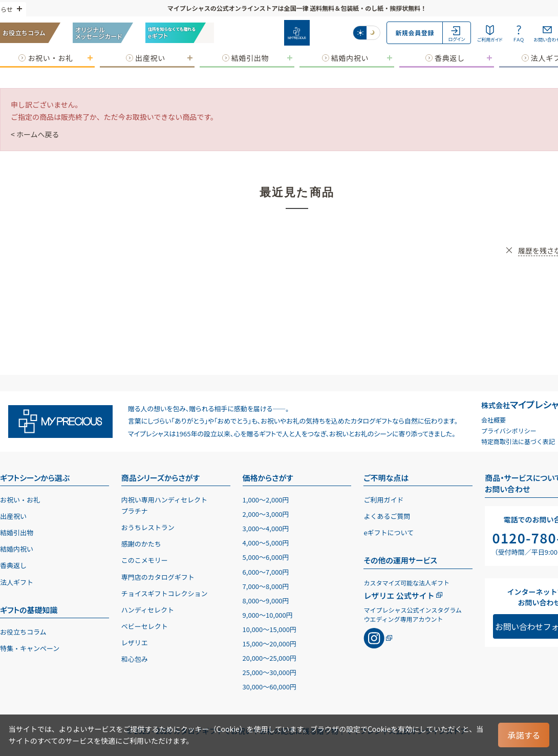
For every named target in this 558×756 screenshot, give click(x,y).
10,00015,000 (270, 629)
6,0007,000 (266, 572)
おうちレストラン (148, 527)
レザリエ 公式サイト (399, 595)
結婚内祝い (17, 549)
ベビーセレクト (145, 626)
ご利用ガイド (383, 500)
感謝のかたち (141, 544)
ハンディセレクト (148, 610)
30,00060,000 (270, 687)
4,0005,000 (266, 543)
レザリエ (135, 643)
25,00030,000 (270, 672)
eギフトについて (389, 532)
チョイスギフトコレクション (165, 593)
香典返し (13, 565)
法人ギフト (17, 582)
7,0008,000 (266, 586)
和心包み (135, 659)
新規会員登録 (415, 33)
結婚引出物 (17, 532)
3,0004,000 (266, 528)
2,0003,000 (266, 514)
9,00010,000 (268, 615)
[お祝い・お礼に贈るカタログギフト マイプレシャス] (297, 33)
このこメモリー (145, 560)
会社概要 (493, 420)
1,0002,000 (266, 500)
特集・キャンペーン (30, 648)
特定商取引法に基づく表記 (518, 441)
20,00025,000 (270, 658)
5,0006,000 (266, 557)
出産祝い (13, 516)
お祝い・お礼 (20, 500)
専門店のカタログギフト (158, 577)
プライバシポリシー (509, 430)
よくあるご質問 (387, 516)
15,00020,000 (270, 644)
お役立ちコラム (23, 632)
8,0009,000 (266, 601)
